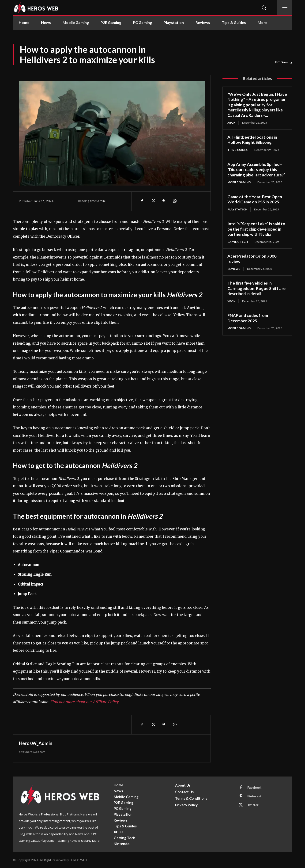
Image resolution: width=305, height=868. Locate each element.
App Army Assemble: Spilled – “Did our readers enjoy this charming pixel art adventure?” (257, 169)
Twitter (253, 805)
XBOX (231, 123)
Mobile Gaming (239, 182)
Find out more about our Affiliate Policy (84, 702)
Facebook (254, 788)
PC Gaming (284, 62)
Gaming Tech (238, 242)
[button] (264, 8)
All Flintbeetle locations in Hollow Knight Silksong (252, 140)
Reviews (234, 269)
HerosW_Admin (36, 743)
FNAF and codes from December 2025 (248, 318)
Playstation (237, 209)
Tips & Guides (237, 150)
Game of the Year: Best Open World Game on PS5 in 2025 (255, 199)
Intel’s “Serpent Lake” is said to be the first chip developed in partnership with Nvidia (257, 229)
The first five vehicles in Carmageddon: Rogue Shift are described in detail (257, 288)
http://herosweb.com (32, 752)
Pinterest (254, 796)
